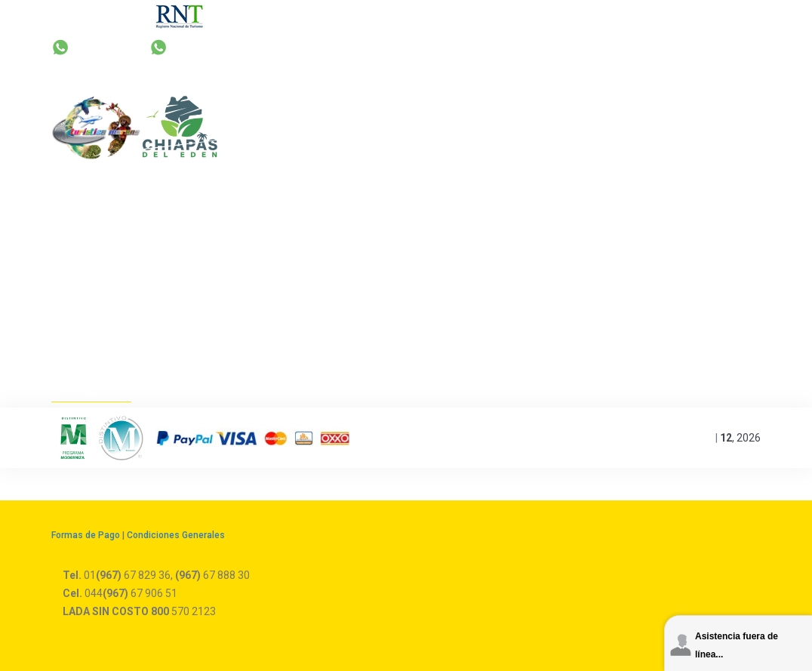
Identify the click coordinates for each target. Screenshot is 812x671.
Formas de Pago (86, 535)
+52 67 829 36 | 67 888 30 (328, 47)
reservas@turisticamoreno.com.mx (525, 47)
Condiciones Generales (176, 535)
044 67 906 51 (685, 47)
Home (73, 388)
